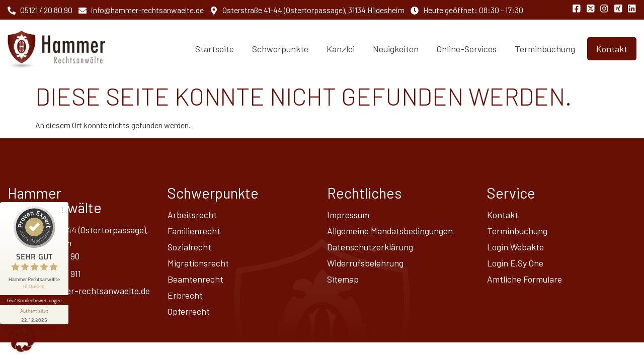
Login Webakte (515, 247)
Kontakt (503, 215)
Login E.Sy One (515, 263)
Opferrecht (189, 311)
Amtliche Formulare (525, 279)
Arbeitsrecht (192, 215)
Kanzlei (341, 49)
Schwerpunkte (280, 49)
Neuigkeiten (396, 49)
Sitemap (343, 279)
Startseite (215, 49)
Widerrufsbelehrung (365, 263)
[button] (22, 340)
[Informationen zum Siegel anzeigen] (34, 315)
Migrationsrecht (198, 263)
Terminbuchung (545, 49)
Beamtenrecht (195, 279)
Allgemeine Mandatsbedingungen (390, 231)
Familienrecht (194, 231)
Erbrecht (185, 295)
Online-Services (467, 49)
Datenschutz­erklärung (370, 247)
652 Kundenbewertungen (34, 300)
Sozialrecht (189, 247)
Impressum (348, 215)
